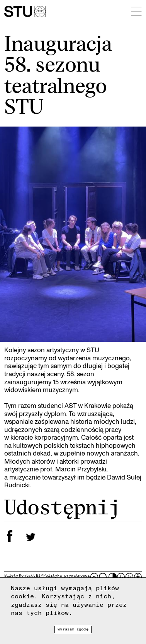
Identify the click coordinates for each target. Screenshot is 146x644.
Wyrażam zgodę (73, 629)
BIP (39, 575)
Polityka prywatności (66, 575)
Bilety (11, 575)
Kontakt (27, 575)
